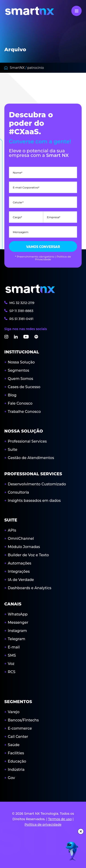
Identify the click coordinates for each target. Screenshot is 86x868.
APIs (12, 530)
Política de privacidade (43, 825)
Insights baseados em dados (34, 501)
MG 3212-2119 (22, 303)
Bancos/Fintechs (23, 720)
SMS (12, 655)
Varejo (14, 712)
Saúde (14, 745)
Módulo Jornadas (24, 547)
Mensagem (21, 232)
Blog (12, 395)
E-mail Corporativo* (26, 188)
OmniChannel (21, 539)
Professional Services (27, 441)
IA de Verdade (21, 580)
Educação (17, 761)
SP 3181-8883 (21, 311)
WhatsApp (18, 614)
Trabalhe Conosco (24, 412)
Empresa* (54, 217)
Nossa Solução (21, 362)
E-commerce (20, 728)
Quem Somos (20, 379)
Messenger (18, 622)
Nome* (18, 173)
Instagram (17, 631)
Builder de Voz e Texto (28, 555)
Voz (11, 664)
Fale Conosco (20, 403)
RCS (12, 672)
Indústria (16, 770)
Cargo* (17, 217)
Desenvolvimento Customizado (37, 484)
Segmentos (18, 370)
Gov (11, 778)
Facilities (16, 753)
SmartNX (17, 68)
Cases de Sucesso (24, 387)
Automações (19, 563)
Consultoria (18, 492)
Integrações (19, 571)
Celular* (18, 202)
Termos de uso (60, 819)
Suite (12, 450)
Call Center (18, 737)
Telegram (17, 639)
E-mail (14, 647)
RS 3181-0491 (21, 319)
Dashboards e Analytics (30, 588)
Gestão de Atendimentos (31, 458)
